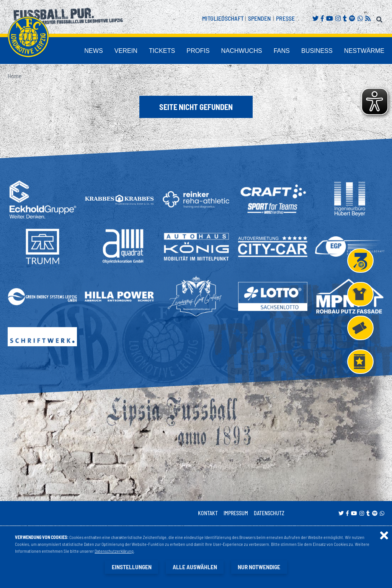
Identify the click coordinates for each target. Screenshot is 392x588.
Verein (170, 51)
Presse (285, 18)
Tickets (201, 51)
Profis (231, 51)
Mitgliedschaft (223, 18)
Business (330, 51)
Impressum (236, 513)
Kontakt (208, 513)
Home (15, 76)
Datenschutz (269, 513)
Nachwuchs (267, 51)
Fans (300, 51)
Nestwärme (369, 51)
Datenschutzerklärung (114, 551)
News (143, 51)
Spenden (259, 18)
